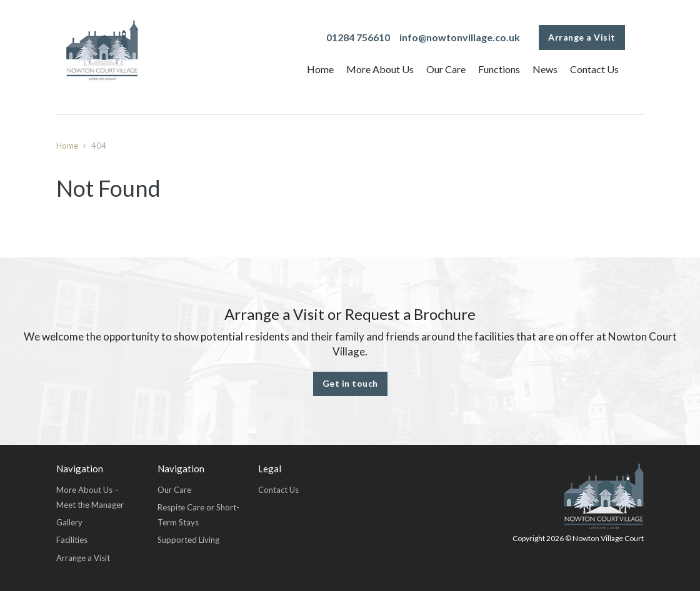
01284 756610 (358, 37)
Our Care (446, 69)
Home (320, 69)
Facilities (72, 540)
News (545, 69)
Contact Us (594, 69)
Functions (499, 69)
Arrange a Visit (582, 37)
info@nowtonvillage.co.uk (460, 37)
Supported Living (188, 540)
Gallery (69, 522)
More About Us (380, 69)
